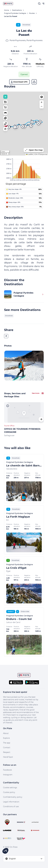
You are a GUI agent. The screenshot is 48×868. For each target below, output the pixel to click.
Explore (6, 738)
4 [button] (39, 123)
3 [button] (31, 126)
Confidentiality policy (13, 797)
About (6, 733)
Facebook (7, 770)
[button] (42, 102)
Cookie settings (10, 788)
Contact (7, 748)
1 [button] (15, 127)
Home (7, 10)
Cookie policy (9, 792)
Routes (32, 13)
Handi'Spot (8, 757)
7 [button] (25, 126)
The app (7, 743)
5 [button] (40, 122)
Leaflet (30, 154)
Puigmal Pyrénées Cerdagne (15, 13)
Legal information (11, 802)
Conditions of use (11, 806)
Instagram (8, 775)
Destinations (17, 10)
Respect (7, 752)
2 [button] (23, 126)
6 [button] (32, 122)
